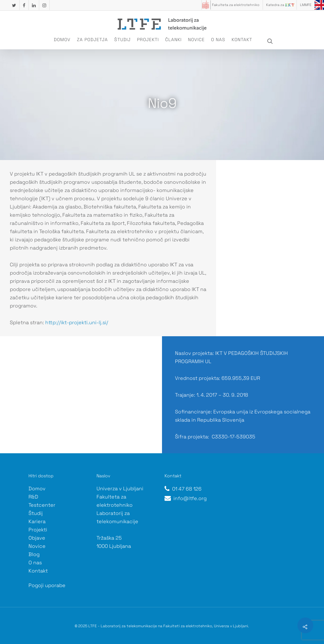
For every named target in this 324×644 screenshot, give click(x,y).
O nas (218, 40)
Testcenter (42, 505)
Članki (173, 40)
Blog (34, 554)
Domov (62, 40)
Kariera (37, 521)
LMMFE (306, 5)
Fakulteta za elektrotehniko (236, 5)
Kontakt (242, 40)
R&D (33, 497)
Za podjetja (92, 40)
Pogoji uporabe (47, 585)
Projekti (148, 40)
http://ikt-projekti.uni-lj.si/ (77, 322)
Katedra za (275, 5)
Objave (37, 538)
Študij (122, 40)
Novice (196, 40)
